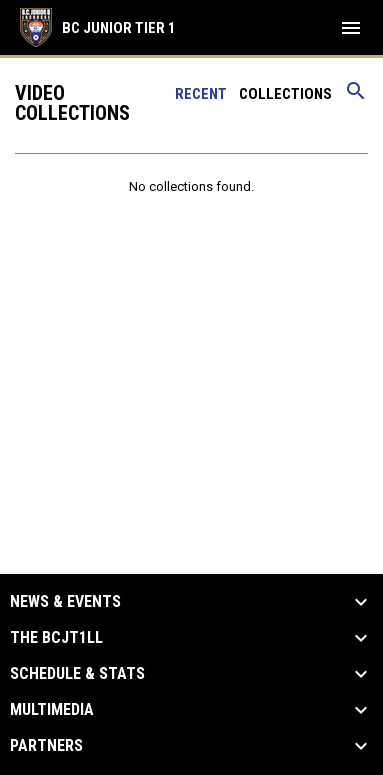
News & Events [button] (65, 602)
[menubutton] (351, 28)
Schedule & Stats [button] (77, 674)
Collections (285, 94)
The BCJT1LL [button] (56, 638)
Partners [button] (46, 746)
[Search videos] (356, 98)
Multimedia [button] (52, 710)
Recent (201, 94)
